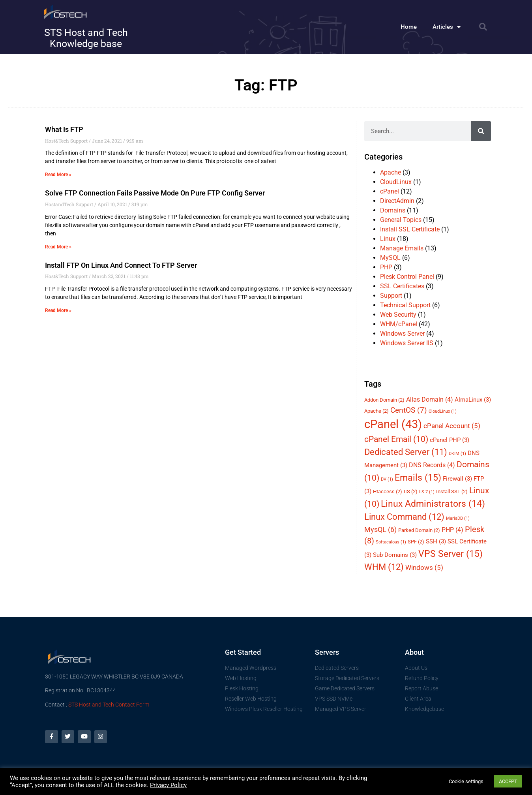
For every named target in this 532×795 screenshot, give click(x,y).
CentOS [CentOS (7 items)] (409, 410)
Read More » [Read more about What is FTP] (58, 175)
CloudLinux (396, 182)
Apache (391, 172)
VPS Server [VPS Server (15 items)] (451, 554)
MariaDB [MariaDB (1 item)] (458, 518)
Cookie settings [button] (466, 781)
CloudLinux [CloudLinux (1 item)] (443, 411)
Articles (447, 27)
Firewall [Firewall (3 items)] (457, 479)
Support (391, 296)
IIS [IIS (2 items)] (411, 491)
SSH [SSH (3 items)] (436, 541)
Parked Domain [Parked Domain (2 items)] (419, 530)
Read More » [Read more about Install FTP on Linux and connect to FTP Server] (58, 310)
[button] (483, 27)
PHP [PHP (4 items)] (452, 530)
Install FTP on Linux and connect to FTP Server (121, 265)
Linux (388, 239)
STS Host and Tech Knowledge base (86, 38)
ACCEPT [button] (508, 781)
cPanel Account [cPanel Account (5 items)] (452, 426)
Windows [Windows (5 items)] (424, 568)
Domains (393, 210)
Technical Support (405, 305)
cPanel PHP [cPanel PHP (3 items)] (450, 440)
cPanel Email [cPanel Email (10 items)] (396, 439)
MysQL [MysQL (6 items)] (380, 529)
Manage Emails (402, 248)
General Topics (401, 220)
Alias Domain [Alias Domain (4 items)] (430, 399)
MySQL (390, 258)
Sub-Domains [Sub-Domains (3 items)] (395, 555)
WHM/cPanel (399, 324)
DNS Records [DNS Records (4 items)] (432, 465)
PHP (386, 267)
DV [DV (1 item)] (387, 479)
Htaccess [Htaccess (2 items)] (388, 491)
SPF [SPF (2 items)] (416, 542)
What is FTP (64, 129)
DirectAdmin (397, 201)
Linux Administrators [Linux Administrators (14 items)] (433, 504)
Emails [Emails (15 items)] (418, 477)
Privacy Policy (168, 785)
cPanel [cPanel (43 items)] (393, 424)
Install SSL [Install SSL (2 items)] (452, 491)
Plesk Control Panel (407, 277)
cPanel (390, 191)
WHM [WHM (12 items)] (384, 567)
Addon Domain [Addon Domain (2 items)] (384, 400)
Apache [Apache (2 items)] (377, 411)
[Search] (481, 131)
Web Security (398, 315)
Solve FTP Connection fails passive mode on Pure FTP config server (155, 193)
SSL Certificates (402, 286)
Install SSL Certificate (410, 229)
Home (409, 27)
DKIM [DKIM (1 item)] (457, 454)
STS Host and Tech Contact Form (109, 705)
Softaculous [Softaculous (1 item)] (391, 542)
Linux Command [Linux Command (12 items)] (404, 517)
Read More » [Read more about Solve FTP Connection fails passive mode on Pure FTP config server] (58, 247)
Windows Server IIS (407, 343)
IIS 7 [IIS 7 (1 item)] (427, 492)
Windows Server (402, 334)
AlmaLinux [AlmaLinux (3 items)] (473, 400)
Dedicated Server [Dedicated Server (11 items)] (406, 452)
